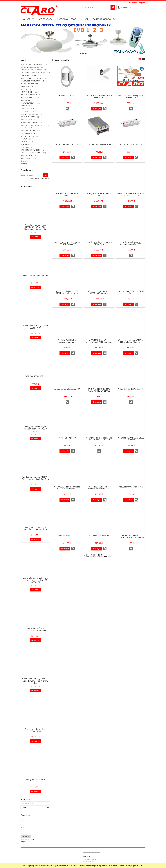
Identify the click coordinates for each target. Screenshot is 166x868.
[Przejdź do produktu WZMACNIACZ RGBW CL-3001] (131, 373)
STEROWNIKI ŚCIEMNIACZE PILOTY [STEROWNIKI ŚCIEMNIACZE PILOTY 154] (33, 73)
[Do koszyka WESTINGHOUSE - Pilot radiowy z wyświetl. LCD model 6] (97, 500)
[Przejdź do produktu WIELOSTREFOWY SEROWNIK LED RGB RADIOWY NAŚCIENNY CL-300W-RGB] (67, 226)
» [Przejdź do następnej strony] (113, 555)
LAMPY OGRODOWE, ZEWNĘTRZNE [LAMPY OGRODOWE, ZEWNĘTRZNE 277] (33, 125)
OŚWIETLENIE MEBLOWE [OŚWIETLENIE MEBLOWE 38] (29, 122)
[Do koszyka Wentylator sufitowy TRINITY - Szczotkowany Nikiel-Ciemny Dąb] (35, 691)
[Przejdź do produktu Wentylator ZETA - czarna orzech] (67, 177)
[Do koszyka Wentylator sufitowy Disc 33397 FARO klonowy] (97, 304)
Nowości (24, 161)
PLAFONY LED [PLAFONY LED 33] (25, 144)
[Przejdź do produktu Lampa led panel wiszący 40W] (67, 373)
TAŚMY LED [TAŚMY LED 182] (25, 109)
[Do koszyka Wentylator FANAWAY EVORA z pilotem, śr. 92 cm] (128, 206)
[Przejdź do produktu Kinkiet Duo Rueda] (67, 79)
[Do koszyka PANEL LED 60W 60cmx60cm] (128, 500)
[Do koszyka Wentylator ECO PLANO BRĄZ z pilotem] (128, 451)
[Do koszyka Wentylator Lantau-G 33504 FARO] (97, 206)
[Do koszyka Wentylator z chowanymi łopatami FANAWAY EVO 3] (35, 539)
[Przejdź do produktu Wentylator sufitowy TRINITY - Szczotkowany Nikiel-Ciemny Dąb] (35, 665)
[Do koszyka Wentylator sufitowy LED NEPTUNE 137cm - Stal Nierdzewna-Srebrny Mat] (35, 237)
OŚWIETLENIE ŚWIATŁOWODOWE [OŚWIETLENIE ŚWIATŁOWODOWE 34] (32, 81)
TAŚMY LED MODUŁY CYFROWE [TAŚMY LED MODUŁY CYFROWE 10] (31, 78)
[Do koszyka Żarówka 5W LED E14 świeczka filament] (65, 353)
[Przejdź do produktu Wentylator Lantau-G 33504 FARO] (99, 177)
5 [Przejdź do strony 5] (102, 555)
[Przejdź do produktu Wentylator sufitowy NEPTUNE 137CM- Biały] (35, 615)
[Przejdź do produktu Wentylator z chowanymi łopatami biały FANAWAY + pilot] (35, 413)
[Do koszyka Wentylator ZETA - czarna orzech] (65, 206)
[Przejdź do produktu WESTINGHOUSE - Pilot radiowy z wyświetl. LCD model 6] (99, 471)
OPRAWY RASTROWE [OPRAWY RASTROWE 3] (28, 117)
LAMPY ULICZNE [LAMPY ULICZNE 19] (26, 120)
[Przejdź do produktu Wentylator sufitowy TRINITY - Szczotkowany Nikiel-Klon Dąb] (35, 463)
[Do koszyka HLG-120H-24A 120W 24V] (65, 158)
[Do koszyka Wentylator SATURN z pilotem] (35, 287)
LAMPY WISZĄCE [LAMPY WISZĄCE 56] (26, 155)
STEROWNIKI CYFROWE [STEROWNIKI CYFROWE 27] (29, 75)
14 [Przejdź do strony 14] (109, 555)
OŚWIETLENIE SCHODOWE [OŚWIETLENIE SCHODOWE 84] (30, 84)
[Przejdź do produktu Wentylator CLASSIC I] (67, 519)
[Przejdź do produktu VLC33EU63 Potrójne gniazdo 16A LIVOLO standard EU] (67, 471)
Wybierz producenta (27, 804)
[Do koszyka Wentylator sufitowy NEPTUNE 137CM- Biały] (35, 640)
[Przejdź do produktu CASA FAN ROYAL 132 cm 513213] (35, 362)
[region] (83, 39)
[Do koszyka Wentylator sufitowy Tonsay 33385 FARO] (35, 338)
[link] (83, 39)
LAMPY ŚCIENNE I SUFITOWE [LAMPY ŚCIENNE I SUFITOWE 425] (31, 153)
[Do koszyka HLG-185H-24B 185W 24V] (97, 549)
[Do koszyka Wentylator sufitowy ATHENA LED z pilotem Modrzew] (128, 353)
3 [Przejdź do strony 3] (95, 555)
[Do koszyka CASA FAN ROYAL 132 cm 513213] (35, 388)
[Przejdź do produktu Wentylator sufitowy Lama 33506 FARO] (35, 715)
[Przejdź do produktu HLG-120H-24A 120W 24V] (67, 128)
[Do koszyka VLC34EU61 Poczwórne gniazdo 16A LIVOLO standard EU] (97, 353)
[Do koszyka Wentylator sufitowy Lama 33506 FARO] (35, 741)
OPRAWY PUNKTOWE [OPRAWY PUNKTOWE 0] (28, 97)
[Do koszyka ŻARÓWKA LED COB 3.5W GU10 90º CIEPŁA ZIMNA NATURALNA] (97, 402)
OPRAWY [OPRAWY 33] (24, 139)
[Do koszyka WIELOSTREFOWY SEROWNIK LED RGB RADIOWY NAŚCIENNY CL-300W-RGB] (65, 255)
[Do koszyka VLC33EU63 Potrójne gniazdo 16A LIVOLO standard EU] (65, 500)
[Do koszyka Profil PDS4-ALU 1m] (65, 451)
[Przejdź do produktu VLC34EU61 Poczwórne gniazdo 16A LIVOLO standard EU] (99, 324)
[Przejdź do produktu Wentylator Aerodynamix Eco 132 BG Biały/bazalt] (99, 79)
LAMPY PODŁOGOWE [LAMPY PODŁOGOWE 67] (28, 131)
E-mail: (23, 820)
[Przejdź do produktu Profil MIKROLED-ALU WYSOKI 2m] (131, 275)
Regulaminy (87, 856)
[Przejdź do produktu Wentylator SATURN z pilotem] (35, 262)
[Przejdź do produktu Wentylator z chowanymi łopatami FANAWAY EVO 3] (35, 514)
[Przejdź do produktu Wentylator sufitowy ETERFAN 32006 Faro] (99, 226)
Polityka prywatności (90, 859)
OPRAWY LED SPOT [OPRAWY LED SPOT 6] (27, 136)
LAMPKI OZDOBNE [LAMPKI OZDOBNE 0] (27, 100)
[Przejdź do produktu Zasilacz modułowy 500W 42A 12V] (99, 128)
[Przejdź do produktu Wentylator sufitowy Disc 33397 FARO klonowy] (99, 275)
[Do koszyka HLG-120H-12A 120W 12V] (128, 158)
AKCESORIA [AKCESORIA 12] (25, 147)
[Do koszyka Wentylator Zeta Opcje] (35, 791)
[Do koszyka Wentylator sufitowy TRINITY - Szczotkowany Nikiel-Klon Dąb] (35, 489)
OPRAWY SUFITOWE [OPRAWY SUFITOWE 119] (27, 103)
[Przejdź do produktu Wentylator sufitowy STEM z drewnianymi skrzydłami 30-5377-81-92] (35, 564)
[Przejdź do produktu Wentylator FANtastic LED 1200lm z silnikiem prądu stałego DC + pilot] (67, 275)
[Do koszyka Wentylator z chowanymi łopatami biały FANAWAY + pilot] (35, 439)
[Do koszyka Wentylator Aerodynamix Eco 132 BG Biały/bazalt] (97, 109)
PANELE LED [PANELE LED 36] (25, 142)
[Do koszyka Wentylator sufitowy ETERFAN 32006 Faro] (97, 255)
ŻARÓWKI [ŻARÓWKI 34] (24, 106)
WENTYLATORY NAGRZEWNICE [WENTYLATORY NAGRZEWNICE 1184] (31, 64)
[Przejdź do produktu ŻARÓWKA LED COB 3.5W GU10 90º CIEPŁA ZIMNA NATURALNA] (99, 373)
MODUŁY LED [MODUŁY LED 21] (25, 111)
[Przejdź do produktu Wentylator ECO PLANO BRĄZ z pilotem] (131, 422)
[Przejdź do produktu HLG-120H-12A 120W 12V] (131, 128)
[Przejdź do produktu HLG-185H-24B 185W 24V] (99, 519)
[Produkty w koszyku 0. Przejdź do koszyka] (124, 7)
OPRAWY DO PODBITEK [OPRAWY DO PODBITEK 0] (29, 95)
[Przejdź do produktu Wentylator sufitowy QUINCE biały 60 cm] (131, 79)
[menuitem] (28, 19)
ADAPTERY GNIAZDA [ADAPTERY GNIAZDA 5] (28, 133)
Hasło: (23, 827)
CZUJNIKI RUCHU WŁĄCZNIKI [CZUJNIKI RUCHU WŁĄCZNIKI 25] (31, 150)
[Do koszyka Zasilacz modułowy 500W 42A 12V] (97, 158)
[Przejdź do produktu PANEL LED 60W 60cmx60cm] (131, 471)
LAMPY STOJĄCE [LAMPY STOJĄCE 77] (26, 158)
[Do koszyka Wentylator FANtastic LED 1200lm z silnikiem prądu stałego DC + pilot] (65, 304)
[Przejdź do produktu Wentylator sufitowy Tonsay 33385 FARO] (35, 312)
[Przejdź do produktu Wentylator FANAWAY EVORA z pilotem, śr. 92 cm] (131, 177)
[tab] (80, 53)
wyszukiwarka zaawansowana (41, 179)
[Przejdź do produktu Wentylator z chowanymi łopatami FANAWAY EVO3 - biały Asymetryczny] (131, 226)
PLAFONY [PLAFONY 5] (24, 89)
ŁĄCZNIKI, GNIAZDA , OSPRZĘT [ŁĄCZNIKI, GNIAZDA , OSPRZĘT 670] (31, 70)
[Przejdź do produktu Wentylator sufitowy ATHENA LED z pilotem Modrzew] (131, 324)
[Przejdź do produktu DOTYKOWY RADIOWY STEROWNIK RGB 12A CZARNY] (131, 519)
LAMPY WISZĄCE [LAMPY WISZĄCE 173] (26, 92)
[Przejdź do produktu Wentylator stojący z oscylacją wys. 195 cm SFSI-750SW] (99, 422)
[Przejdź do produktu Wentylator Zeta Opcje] (35, 766)
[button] (67, 109)
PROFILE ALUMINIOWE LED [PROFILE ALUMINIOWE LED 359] (30, 67)
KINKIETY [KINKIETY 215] (24, 128)
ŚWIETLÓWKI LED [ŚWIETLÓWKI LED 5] (27, 86)
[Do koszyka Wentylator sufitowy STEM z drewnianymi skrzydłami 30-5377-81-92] (35, 590)
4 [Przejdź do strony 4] (98, 555)
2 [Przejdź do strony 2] (91, 555)
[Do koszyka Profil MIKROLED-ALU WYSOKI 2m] (128, 304)
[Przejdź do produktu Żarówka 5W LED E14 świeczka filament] (67, 324)
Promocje (24, 164)
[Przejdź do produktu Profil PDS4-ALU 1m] (67, 422)
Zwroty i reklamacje (89, 862)
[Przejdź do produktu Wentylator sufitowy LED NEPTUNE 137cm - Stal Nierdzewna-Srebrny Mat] (35, 211)
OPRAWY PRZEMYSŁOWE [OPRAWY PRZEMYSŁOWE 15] (29, 114)
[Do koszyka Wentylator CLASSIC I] (65, 549)
